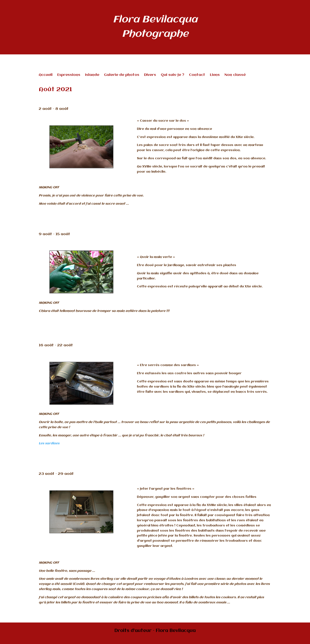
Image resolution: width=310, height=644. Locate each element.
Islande (92, 75)
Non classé (235, 75)
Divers (150, 75)
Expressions (69, 75)
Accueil (46, 75)
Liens (215, 75)
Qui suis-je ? (173, 75)
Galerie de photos (122, 75)
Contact (197, 75)
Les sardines (49, 443)
